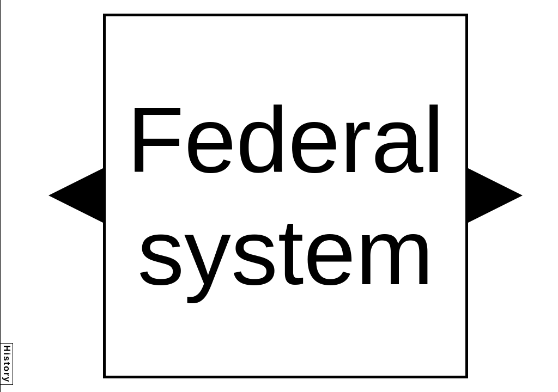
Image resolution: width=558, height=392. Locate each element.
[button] (76, 195)
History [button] (7, 364)
